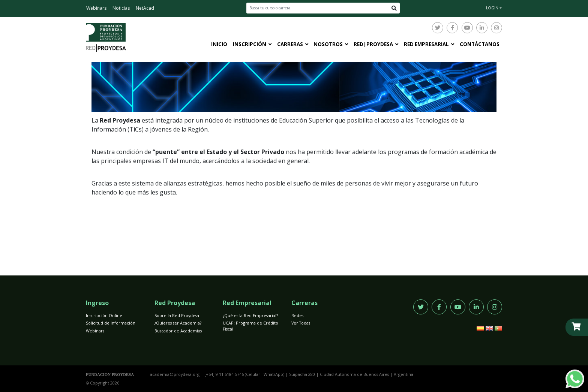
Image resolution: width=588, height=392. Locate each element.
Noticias (121, 8)
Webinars (96, 8)
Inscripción (250, 44)
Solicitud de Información (111, 323)
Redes (297, 315)
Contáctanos (480, 44)
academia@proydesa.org (175, 374)
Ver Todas (301, 323)
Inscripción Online (104, 315)
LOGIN (492, 8)
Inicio (219, 44)
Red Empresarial (426, 44)
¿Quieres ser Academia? (178, 323)
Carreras (290, 44)
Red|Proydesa (373, 44)
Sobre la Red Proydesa (177, 315)
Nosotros (328, 44)
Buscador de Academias (178, 331)
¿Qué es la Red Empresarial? (250, 315)
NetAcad (145, 8)
